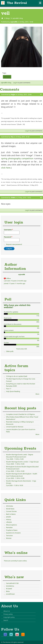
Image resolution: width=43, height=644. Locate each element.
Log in (15, 83)
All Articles (10, 506)
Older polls (10, 351)
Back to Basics (11, 514)
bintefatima (10, 586)
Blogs (8, 18)
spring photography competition (17, 158)
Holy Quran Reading (13, 391)
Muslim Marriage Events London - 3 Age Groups (22, 462)
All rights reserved (17, 642)
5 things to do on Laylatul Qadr (17, 376)
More (37, 394)
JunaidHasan (10, 594)
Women (9, 538)
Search (6, 620)
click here (6, 168)
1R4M (13, 198)
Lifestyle (9, 522)
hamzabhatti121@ (12, 583)
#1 (41, 94)
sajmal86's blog (18, 18)
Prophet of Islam (12, 530)
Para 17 (9, 389)
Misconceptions (11, 525)
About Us (7, 611)
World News (10, 509)
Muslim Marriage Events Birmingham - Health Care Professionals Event (22, 475)
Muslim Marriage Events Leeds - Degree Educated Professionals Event (20, 456)
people (8, 517)
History (9, 519)
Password (8, 237)
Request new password (14, 244)
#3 (41, 198)
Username (8, 230)
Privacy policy (8, 614)
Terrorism (9, 536)
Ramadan (9, 527)
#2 (41, 137)
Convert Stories (11, 511)
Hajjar (13, 94)
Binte (8, 591)
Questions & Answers (13, 533)
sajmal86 (14, 22)
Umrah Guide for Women (15, 427)
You (12, 137)
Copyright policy (9, 617)
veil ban (7, 77)
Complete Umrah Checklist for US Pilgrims (20, 414)
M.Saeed (9, 589)
